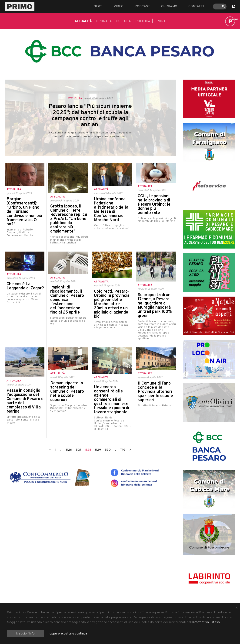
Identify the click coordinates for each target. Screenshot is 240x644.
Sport (160, 21)
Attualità (83, 21)
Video (119, 6)
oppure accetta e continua (68, 634)
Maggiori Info (25, 634)
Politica (143, 21)
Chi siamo (169, 6)
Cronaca (104, 21)
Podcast (142, 6)
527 (78, 450)
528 (88, 450)
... (61, 450)
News (98, 6)
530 (108, 450)
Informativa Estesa (206, 622)
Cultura (124, 21)
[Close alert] (237, 608)
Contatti (196, 6)
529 (98, 450)
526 (69, 450)
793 (123, 450)
